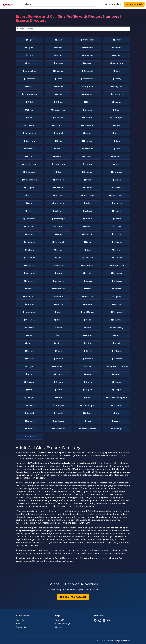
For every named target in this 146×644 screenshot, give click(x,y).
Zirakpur (29, 437)
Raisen (29, 343)
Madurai (58, 266)
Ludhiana (29, 266)
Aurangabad (29, 71)
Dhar (117, 149)
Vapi (88, 421)
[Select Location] (60, 4)
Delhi (117, 141)
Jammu (117, 211)
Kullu (58, 258)
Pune (29, 336)
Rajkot (88, 343)
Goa (58, 172)
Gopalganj (88, 172)
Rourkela (58, 359)
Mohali (29, 289)
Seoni (88, 374)
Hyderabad (58, 203)
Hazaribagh (88, 196)
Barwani (58, 87)
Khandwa (117, 234)
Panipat (29, 328)
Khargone (29, 242)
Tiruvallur (58, 413)
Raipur (117, 336)
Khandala (88, 234)
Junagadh (58, 227)
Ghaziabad (29, 172)
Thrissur (29, 406)
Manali (58, 273)
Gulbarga (58, 180)
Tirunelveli (117, 406)
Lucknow (117, 258)
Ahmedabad (88, 40)
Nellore (58, 320)
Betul (58, 94)
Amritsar (117, 56)
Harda (29, 196)
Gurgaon (29, 188)
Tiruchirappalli (88, 406)
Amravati (88, 56)
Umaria (29, 421)
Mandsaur (117, 273)
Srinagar (29, 398)
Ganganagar (58, 164)
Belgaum (88, 87)
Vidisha (29, 429)
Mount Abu (29, 297)
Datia (58, 141)
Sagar (29, 367)
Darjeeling (29, 141)
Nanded (117, 304)
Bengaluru (117, 87)
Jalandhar (58, 211)
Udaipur (88, 413)
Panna (58, 328)
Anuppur (58, 63)
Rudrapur (88, 359)
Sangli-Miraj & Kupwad (117, 367)
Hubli (29, 203)
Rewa (58, 351)
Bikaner (117, 110)
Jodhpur (29, 227)
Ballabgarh (88, 71)
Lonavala (88, 258)
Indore (88, 203)
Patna (88, 328)
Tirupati (29, 413)
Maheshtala (88, 266)
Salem (88, 367)
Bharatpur (88, 94)
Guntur (117, 180)
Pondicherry (117, 328)
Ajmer (117, 40)
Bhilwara (58, 102)
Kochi (88, 242)
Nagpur (58, 304)
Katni (58, 234)
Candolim (88, 118)
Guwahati (58, 188)
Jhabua (88, 219)
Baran (58, 79)
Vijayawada (58, 429)
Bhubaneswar (58, 110)
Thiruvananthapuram (117, 398)
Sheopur (58, 382)
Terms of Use (61, 620)
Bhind (88, 102)
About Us (20, 620)
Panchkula (117, 320)
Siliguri (58, 390)
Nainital (88, 304)
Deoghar (29, 149)
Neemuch (29, 320)
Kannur (117, 227)
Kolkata (29, 250)
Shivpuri (117, 382)
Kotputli (117, 250)
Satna (29, 374)
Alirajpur (58, 48)
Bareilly (117, 79)
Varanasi (117, 421)
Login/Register (113, 4)
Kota (88, 250)
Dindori (29, 157)
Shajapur (29, 382)
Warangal (117, 429)
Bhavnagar (117, 94)
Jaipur (29, 211)
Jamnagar (29, 219)
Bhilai (29, 102)
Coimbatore (29, 133)
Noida (88, 320)
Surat (58, 398)
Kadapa (88, 227)
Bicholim (88, 110)
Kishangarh (58, 242)
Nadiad (29, 304)
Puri (58, 336)
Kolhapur (117, 242)
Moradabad (58, 289)
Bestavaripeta (29, 94)
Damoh (117, 133)
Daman (88, 133)
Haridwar (58, 196)
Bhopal (29, 110)
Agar (29, 40)
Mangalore (58, 281)
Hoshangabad (117, 196)
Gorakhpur (117, 172)
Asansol (88, 63)
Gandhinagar (29, 164)
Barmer (29, 87)
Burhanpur (58, 118)
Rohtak (29, 359)
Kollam (58, 250)
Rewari (88, 351)
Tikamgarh (58, 406)
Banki (117, 71)
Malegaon (29, 273)
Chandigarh (117, 118)
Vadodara (58, 421)
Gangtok (88, 164)
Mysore (117, 297)
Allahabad (88, 48)
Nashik (58, 312)
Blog (18, 623)
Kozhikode (29, 258)
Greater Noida (29, 180)
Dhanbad (88, 149)
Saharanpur (58, 367)
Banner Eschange (63, 623)
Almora (117, 48)
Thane (88, 398)
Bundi (29, 118)
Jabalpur (117, 203)
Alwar (29, 56)
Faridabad (88, 157)
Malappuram (117, 266)
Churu (117, 126)
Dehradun (88, 141)
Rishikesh (117, 351)
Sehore (58, 374)
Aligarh (29, 48)
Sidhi (29, 390)
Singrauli (88, 390)
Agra (58, 40)
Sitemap (59, 627)
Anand (29, 63)
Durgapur (58, 157)
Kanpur (29, 234)
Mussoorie (88, 297)
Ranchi (117, 343)
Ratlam (29, 351)
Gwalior (88, 188)
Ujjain (117, 413)
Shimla (88, 382)
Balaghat (58, 71)
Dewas (58, 149)
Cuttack (58, 133)
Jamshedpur (58, 219)
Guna (88, 180)
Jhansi (117, 219)
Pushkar (88, 336)
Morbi (88, 289)
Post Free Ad (134, 4)
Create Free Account (73, 597)
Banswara (29, 79)
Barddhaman (88, 79)
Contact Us (21, 627)
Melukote (117, 281)
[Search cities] (73, 29)
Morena (117, 289)
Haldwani (117, 188)
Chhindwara (88, 126)
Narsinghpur (29, 312)
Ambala (58, 56)
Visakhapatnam (88, 429)
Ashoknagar (117, 63)
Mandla (88, 273)
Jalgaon (88, 211)
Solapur (117, 390)
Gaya (117, 164)
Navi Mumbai (88, 312)
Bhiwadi (117, 102)
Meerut (88, 281)
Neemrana (117, 312)
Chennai (29, 126)
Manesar (29, 281)
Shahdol (117, 374)
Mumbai (58, 297)
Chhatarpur (58, 126)
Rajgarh (58, 343)
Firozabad (117, 157)
